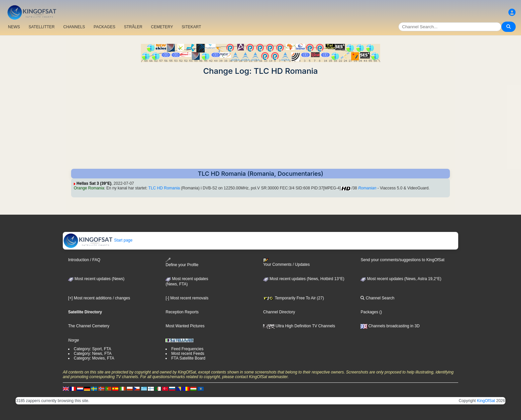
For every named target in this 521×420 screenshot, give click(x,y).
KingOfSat (486, 401)
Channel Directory (279, 312)
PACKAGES (104, 27)
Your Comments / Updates (286, 262)
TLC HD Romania (164, 188)
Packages (369, 312)
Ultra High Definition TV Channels (299, 326)
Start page (98, 240)
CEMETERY (162, 27)
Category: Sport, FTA (92, 349)
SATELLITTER (42, 27)
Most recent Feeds (188, 354)
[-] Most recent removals (187, 298)
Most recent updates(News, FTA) (187, 281)
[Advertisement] (260, 122)
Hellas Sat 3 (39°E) (94, 183)
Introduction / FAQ (84, 260)
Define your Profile (182, 262)
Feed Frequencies (187, 349)
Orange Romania (89, 188)
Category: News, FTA (93, 354)
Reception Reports (182, 312)
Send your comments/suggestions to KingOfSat (402, 260)
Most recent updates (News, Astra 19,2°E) (401, 279)
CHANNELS (74, 27)
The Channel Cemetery (89, 326)
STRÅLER (133, 27)
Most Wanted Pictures (185, 326)
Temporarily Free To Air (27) (294, 298)
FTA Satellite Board (188, 358)
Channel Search (377, 298)
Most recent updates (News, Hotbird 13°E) (304, 279)
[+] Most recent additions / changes (99, 298)
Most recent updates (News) (96, 279)
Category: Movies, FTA (94, 358)
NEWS (14, 27)
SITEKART (191, 27)
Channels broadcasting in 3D (390, 326)
